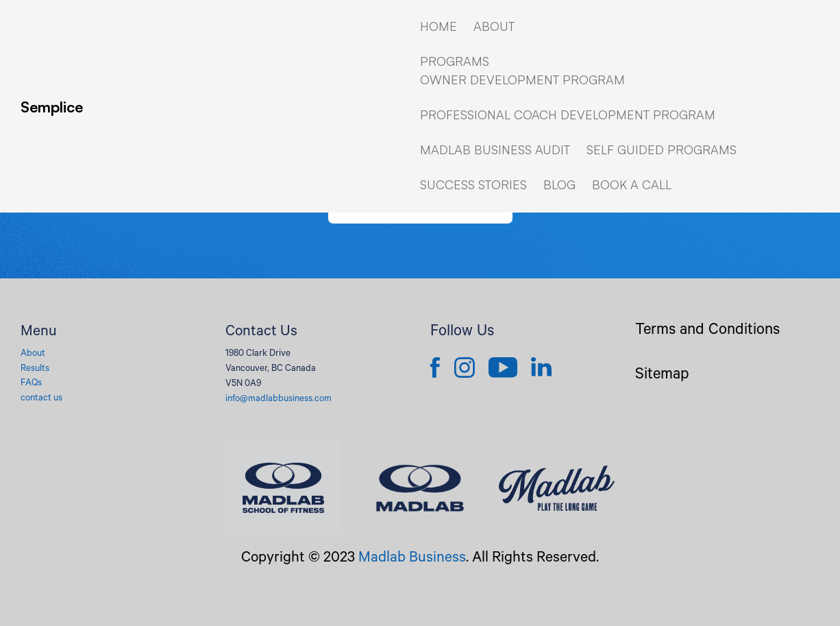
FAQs (31, 384)
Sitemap (662, 376)
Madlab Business (412, 559)
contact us (41, 399)
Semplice (52, 107)
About (33, 354)
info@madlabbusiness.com (279, 399)
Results (35, 369)
